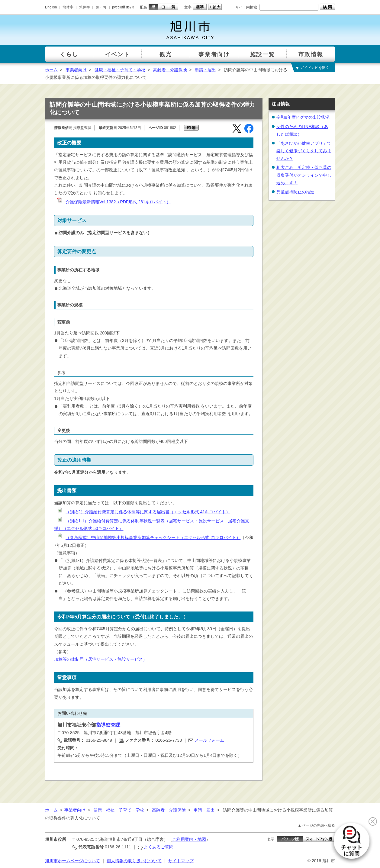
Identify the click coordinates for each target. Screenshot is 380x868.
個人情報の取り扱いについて (134, 861)
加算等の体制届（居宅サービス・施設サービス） (101, 659)
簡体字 (68, 7)
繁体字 (85, 7)
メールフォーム (209, 740)
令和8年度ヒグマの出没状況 (303, 117)
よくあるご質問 (159, 847)
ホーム (51, 70)
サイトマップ (181, 861)
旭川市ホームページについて (72, 861)
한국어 (101, 7)
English (51, 7)
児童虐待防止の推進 (295, 192)
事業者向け (76, 70)
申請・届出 (205, 70)
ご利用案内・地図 (189, 839)
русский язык (123, 7)
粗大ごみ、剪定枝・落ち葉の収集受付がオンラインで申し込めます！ (304, 175)
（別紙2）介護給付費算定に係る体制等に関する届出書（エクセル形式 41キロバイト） (143, 512)
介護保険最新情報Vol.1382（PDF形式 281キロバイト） (114, 202)
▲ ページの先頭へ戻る (316, 825)
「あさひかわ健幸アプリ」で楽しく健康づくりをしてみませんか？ (304, 151)
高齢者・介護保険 (170, 70)
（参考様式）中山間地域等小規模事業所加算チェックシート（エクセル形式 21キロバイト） (148, 537)
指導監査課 (108, 725)
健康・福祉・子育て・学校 (120, 70)
